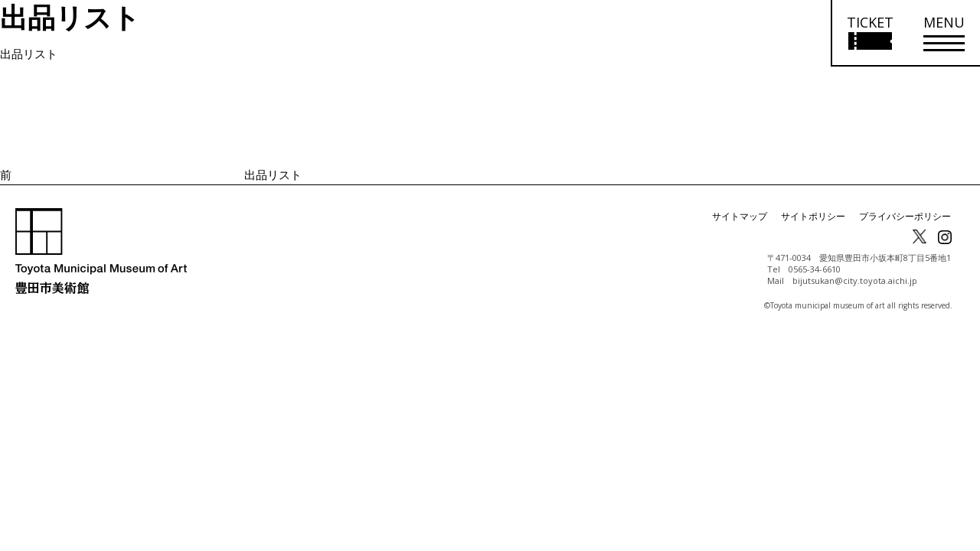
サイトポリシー (813, 216)
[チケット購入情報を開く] (869, 33)
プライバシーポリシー (905, 216)
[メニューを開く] (944, 33)
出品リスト (29, 54)
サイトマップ (740, 216)
